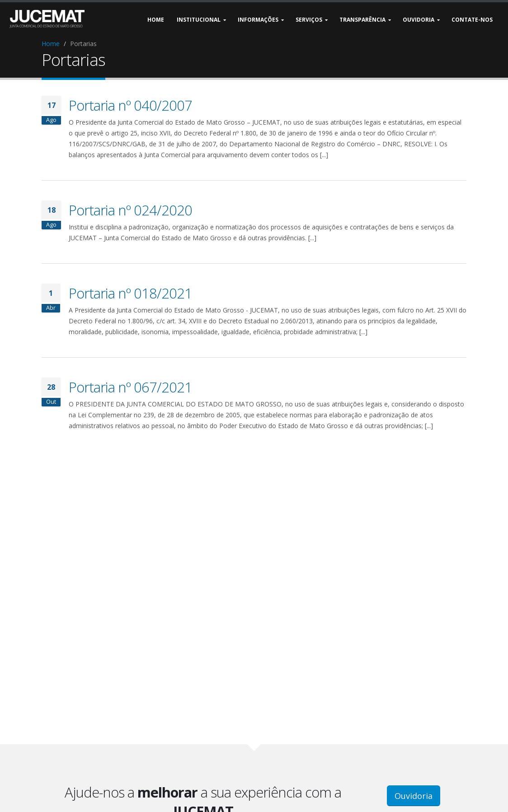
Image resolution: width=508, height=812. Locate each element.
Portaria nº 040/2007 (130, 105)
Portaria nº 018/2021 (130, 293)
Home (51, 44)
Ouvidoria (414, 796)
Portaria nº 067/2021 (130, 387)
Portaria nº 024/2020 (130, 210)
